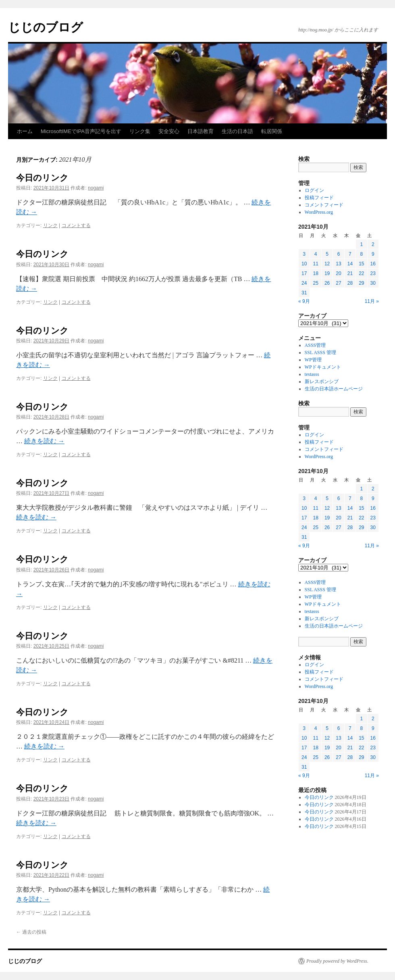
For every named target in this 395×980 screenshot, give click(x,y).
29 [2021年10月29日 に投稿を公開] (361, 283)
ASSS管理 (315, 345)
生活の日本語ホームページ (334, 389)
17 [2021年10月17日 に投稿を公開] (304, 273)
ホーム (25, 131)
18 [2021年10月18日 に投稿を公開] (315, 273)
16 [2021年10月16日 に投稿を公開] (373, 264)
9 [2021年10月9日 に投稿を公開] (373, 254)
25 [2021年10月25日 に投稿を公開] (315, 283)
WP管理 (313, 360)
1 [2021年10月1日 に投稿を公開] (361, 244)
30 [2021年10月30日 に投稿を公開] (373, 283)
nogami (96, 188)
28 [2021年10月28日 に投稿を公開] (350, 283)
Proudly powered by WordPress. (337, 961)
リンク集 (140, 131)
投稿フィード (319, 198)
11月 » (372, 301)
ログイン (314, 190)
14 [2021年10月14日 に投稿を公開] (350, 264)
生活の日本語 (237, 131)
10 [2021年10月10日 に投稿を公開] (304, 264)
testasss (312, 374)
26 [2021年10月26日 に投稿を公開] (327, 283)
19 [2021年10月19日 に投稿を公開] (327, 273)
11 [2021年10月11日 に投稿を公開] (315, 264)
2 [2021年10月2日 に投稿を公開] (373, 244)
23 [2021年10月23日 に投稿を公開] (373, 273)
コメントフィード (324, 205)
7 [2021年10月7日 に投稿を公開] (350, 254)
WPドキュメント (323, 367)
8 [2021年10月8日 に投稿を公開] (361, 254)
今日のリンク (42, 178)
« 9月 (304, 301)
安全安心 (169, 131)
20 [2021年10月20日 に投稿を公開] (338, 273)
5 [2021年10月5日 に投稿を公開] (327, 254)
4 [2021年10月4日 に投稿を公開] (316, 254)
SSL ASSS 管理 (320, 352)
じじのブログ (46, 27)
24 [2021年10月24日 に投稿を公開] (304, 283)
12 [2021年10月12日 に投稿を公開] (327, 264)
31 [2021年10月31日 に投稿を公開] (304, 293)
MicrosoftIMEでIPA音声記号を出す (81, 131)
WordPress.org (319, 212)
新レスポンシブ (322, 382)
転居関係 (272, 131)
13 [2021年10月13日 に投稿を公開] (338, 264)
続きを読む (44, 441)
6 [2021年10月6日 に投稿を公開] (339, 254)
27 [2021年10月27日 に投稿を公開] (338, 283)
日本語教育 (201, 131)
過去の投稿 (31, 932)
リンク (50, 225)
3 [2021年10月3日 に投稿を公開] (304, 254)
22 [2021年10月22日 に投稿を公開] (361, 273)
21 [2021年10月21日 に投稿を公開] (350, 273)
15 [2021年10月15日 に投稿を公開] (361, 264)
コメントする (76, 225)
